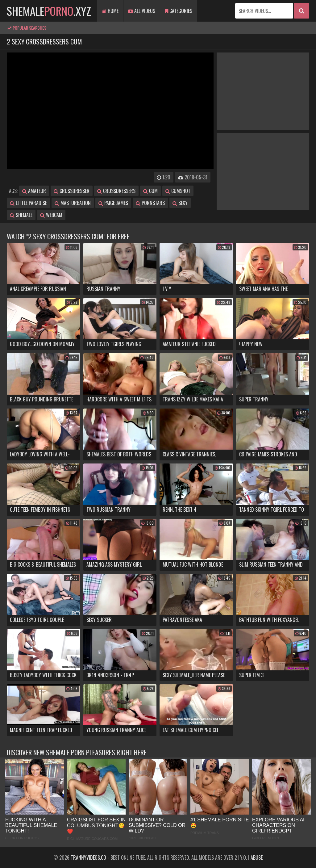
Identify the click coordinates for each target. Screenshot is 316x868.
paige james (113, 203)
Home (110, 11)
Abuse (257, 858)
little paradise (28, 203)
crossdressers (116, 191)
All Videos (142, 11)
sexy (180, 203)
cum (150, 191)
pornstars (150, 203)
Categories (179, 11)
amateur (34, 191)
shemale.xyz (49, 11)
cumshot (178, 191)
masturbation (73, 203)
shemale (21, 215)
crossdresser (72, 191)
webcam (51, 215)
